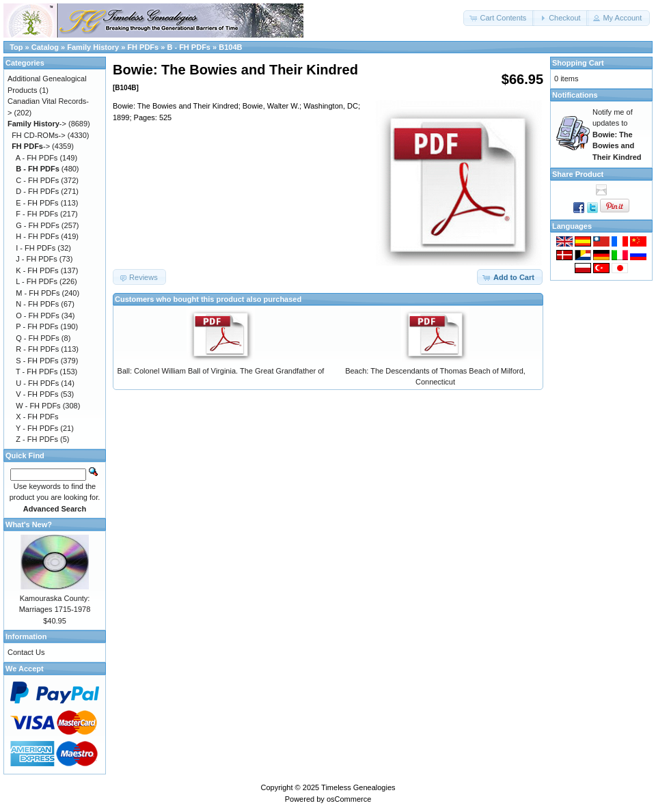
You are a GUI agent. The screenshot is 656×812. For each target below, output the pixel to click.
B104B (230, 47)
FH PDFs (143, 47)
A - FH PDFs (37, 158)
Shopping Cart (578, 63)
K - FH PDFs (37, 270)
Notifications (575, 95)
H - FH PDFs (37, 236)
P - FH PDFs (37, 326)
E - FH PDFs (37, 203)
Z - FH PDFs (37, 439)
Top (16, 47)
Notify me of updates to (617, 135)
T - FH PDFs (37, 372)
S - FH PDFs (37, 361)
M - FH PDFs (38, 293)
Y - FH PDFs (37, 428)
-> (37, 124)
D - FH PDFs (37, 191)
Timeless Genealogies (358, 787)
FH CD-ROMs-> (39, 135)
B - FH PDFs (189, 47)
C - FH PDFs (37, 180)
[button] (499, 18)
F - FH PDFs (37, 214)
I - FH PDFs (36, 248)
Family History (93, 47)
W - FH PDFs (38, 406)
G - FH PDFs (38, 225)
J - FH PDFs (37, 259)
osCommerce (349, 799)
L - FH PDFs (37, 281)
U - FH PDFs (37, 383)
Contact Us (26, 652)
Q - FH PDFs (38, 338)
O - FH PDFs (38, 316)
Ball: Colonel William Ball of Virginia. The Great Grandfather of (221, 371)
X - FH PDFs (37, 417)
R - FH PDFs (37, 349)
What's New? (29, 524)
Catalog (45, 47)
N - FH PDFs (37, 304)
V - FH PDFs (37, 394)
